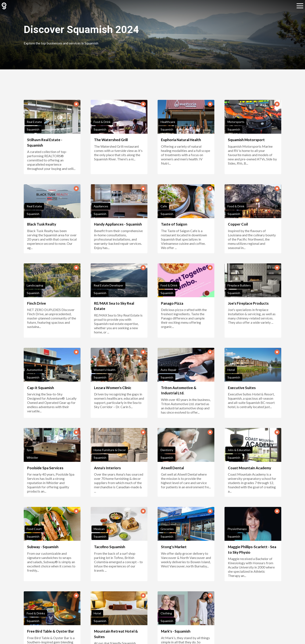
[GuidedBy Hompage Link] (4, 6)
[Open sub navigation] (300, 6)
